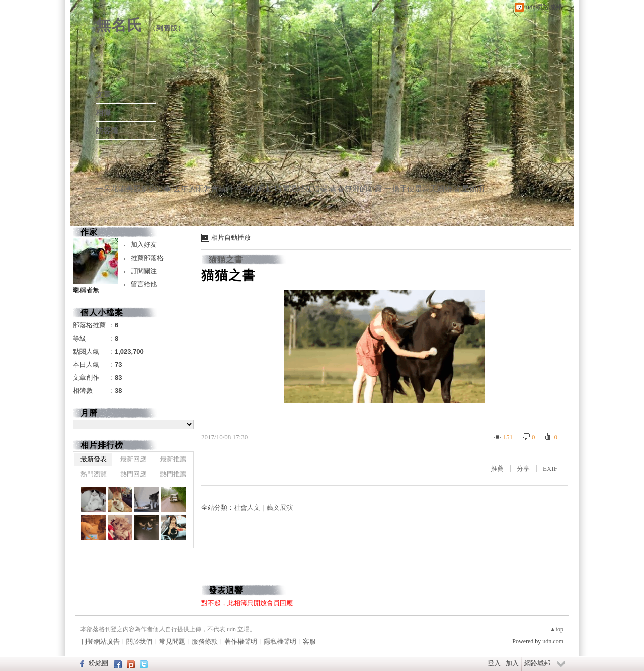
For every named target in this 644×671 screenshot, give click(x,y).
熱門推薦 (173, 474)
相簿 (103, 113)
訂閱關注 (144, 271)
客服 (309, 642)
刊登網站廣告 (100, 642)
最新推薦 (173, 459)
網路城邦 (537, 663)
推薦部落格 (147, 258)
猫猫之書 (226, 259)
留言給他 (144, 284)
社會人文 (247, 507)
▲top (557, 629)
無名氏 (119, 25)
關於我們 (139, 642)
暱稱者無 (86, 290)
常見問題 (172, 642)
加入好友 (144, 245)
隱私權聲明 (280, 642)
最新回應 (133, 459)
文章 (103, 95)
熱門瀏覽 (94, 474)
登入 (494, 663)
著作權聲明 (241, 642)
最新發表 (94, 459)
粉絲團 (98, 663)
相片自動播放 (231, 238)
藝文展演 (280, 507)
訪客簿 (107, 131)
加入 (512, 663)
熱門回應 (133, 474)
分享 (523, 469)
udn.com (553, 641)
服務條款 (205, 642)
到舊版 (167, 28)
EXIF (550, 469)
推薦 (497, 469)
